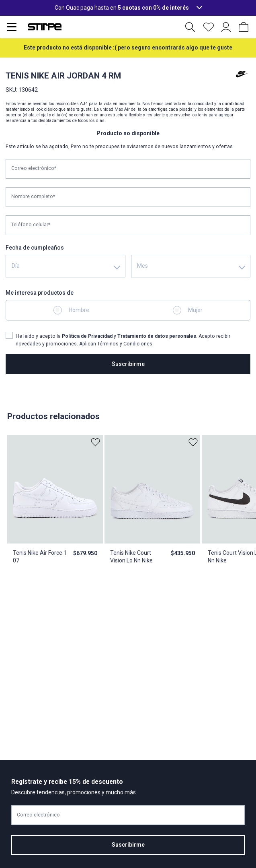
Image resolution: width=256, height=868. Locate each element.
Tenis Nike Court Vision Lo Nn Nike (131, 557)
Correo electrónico (38, 815)
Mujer (195, 310)
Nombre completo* (33, 196)
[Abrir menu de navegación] (12, 27)
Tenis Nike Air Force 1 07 (40, 557)
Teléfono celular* (31, 225)
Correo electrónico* (34, 168)
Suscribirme (128, 364)
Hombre (79, 310)
